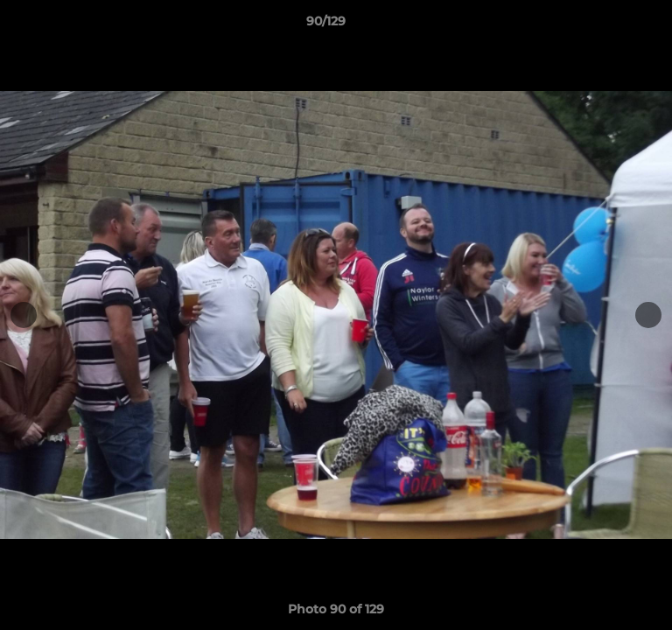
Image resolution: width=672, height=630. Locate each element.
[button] (609, 25)
